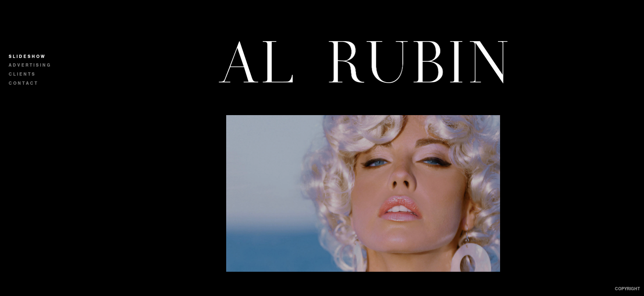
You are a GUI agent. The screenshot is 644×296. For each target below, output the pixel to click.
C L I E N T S (22, 74)
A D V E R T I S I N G (29, 65)
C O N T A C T (23, 83)
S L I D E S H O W (27, 57)
